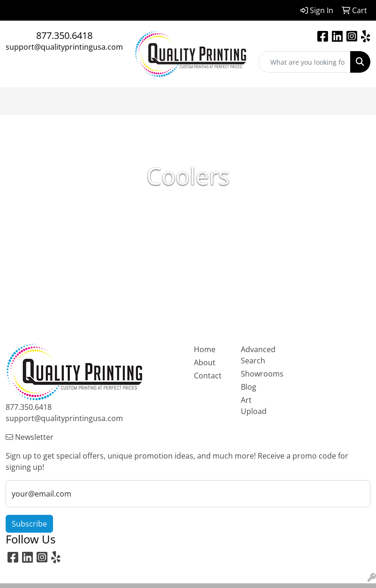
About (205, 362)
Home (205, 349)
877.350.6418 (64, 35)
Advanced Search (258, 355)
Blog (249, 387)
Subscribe (29, 524)
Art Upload (254, 406)
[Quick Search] (305, 62)
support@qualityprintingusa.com (64, 47)
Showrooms (259, 374)
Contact (208, 376)
